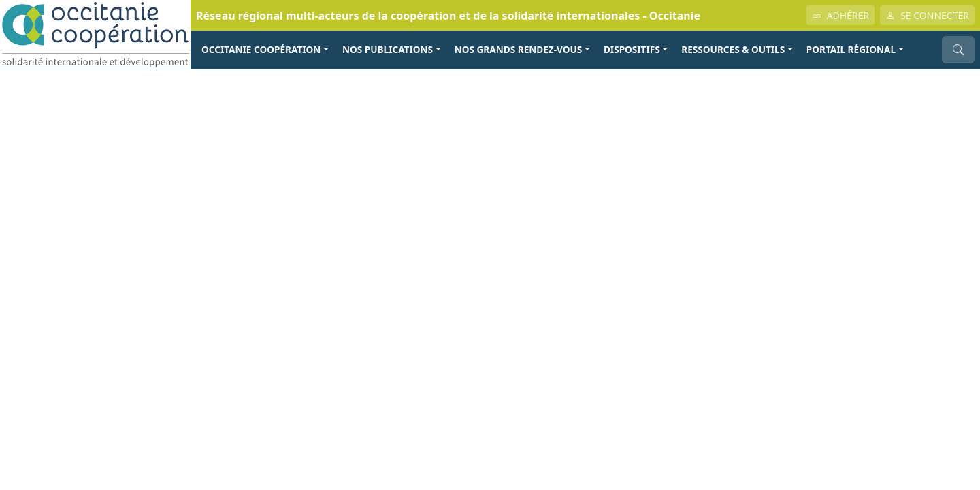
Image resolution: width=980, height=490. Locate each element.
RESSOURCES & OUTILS (733, 49)
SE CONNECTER (927, 15)
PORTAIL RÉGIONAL (851, 49)
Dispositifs (632, 49)
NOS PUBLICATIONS (388, 49)
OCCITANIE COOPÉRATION (261, 49)
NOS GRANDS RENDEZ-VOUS (519, 49)
